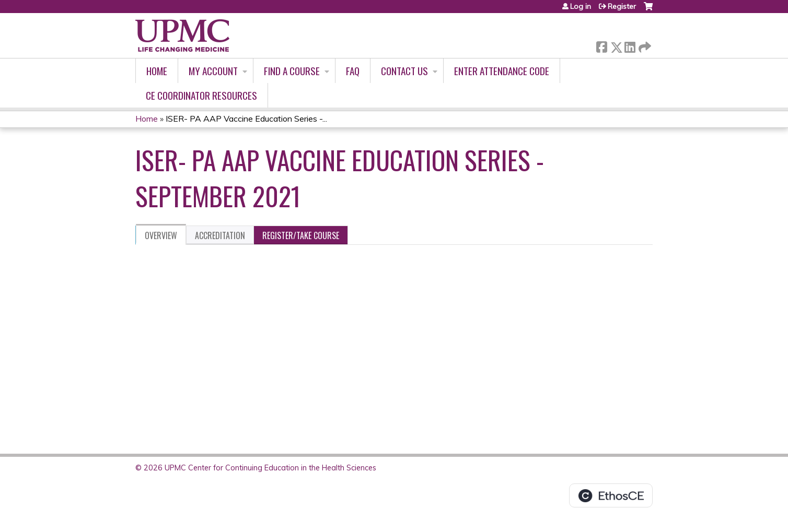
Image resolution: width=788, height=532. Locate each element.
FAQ (353, 71)
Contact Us (404, 71)
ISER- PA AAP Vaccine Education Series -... (246, 119)
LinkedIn (630, 45)
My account (213, 71)
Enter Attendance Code (502, 71)
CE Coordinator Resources (201, 95)
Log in (581, 6)
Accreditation (220, 235)
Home (157, 71)
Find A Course (292, 71)
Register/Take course (301, 235)
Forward (644, 45)
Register (622, 6)
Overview (161, 235)
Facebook (601, 45)
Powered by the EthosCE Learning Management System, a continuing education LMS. (611, 495)
